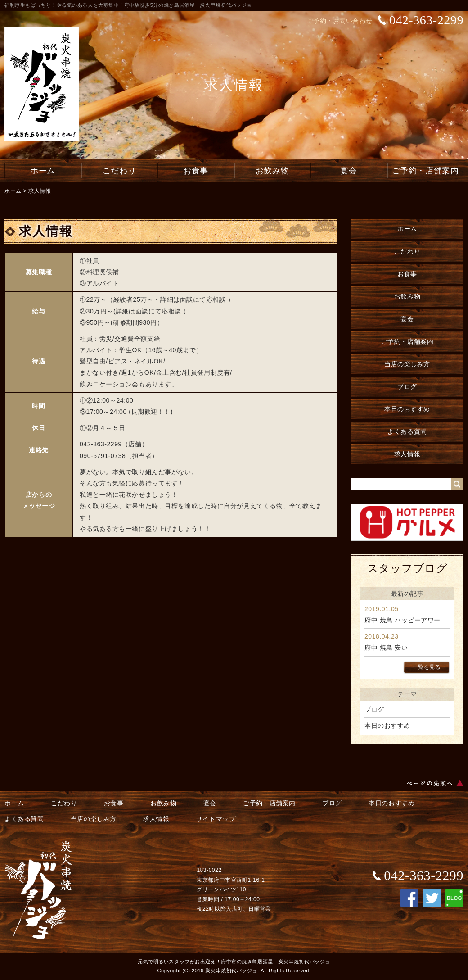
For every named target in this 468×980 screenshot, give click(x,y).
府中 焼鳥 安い (386, 648)
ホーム (43, 171)
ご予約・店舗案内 (425, 171)
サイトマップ (216, 819)
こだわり (119, 171)
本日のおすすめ (407, 409)
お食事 (196, 171)
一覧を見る (427, 667)
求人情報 (40, 191)
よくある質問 (407, 431)
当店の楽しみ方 (407, 364)
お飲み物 (272, 171)
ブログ (407, 386)
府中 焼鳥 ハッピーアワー (403, 620)
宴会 (349, 171)
